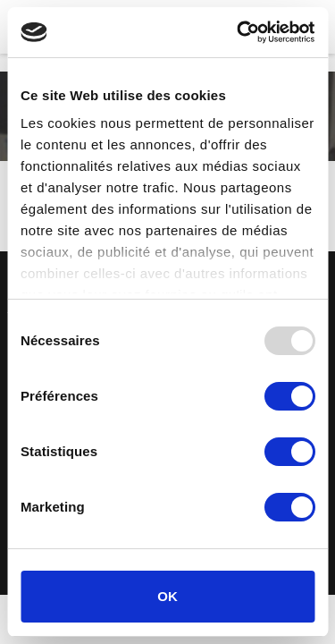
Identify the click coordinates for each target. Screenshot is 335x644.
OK (167, 596)
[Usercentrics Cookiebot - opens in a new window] (239, 32)
